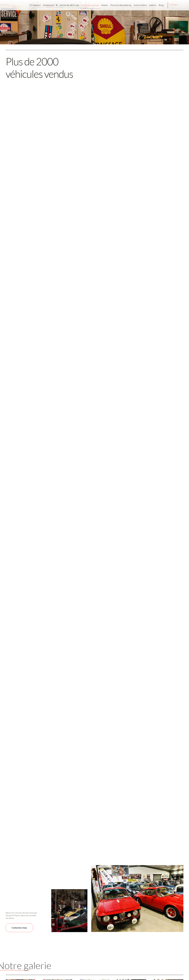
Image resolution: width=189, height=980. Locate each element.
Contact (174, 5)
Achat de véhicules (69, 5)
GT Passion (35, 5)
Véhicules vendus (90, 5)
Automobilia (140, 5)
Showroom (50, 5)
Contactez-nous (20, 928)
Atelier (105, 5)
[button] (135, 930)
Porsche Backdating (121, 5)
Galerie (153, 5)
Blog (161, 5)
